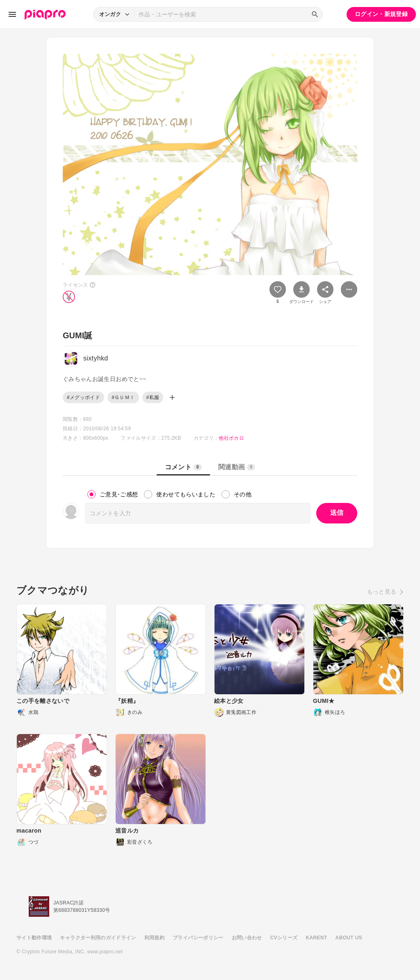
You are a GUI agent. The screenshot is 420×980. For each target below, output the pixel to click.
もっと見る (382, 592)
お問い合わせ (247, 938)
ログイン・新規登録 (381, 14)
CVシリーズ (284, 938)
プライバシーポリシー (198, 938)
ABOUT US (349, 938)
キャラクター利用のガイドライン (98, 938)
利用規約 (154, 938)
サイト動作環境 (34, 938)
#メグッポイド (83, 397)
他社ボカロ (231, 438)
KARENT (317, 938)
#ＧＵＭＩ (123, 397)
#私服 (153, 397)
